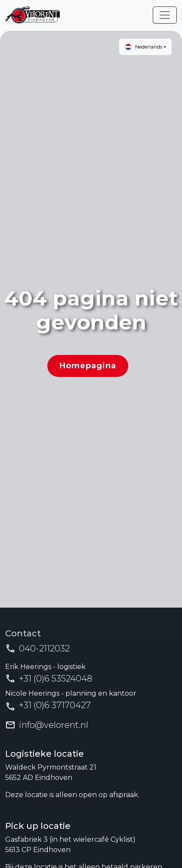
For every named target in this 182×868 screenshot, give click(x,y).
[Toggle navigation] (165, 15)
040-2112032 (44, 648)
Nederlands (143, 47)
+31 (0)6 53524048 (56, 679)
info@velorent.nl (54, 725)
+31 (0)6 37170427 (55, 705)
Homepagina (88, 366)
